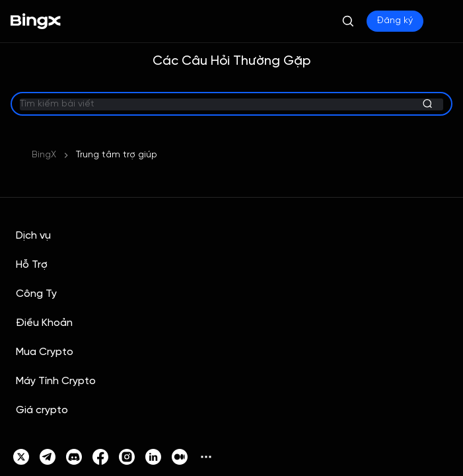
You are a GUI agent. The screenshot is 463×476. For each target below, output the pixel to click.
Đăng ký (395, 21)
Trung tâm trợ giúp (117, 155)
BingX (44, 155)
